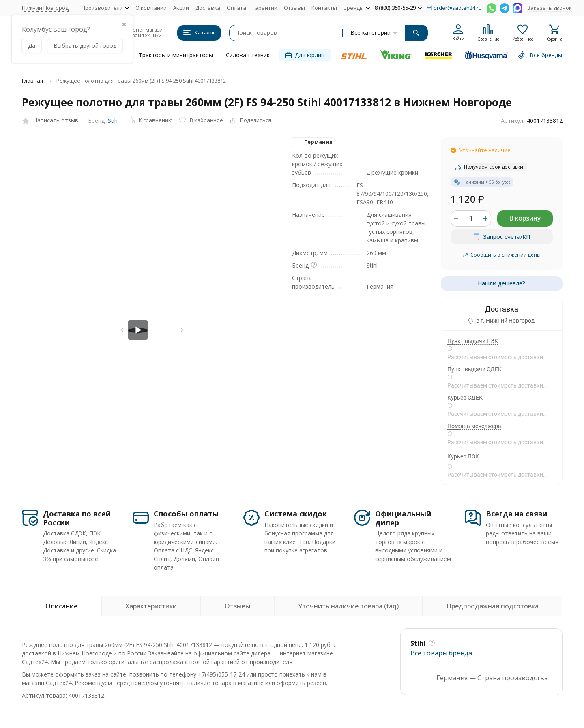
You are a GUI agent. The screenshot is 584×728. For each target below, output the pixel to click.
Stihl (113, 121)
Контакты (324, 8)
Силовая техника (249, 55)
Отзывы (294, 8)
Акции (181, 8)
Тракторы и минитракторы (176, 55)
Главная (32, 81)
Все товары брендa (441, 653)
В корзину (525, 218)
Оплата (236, 8)
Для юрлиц (305, 55)
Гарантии (265, 8)
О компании (151, 8)
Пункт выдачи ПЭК (473, 341)
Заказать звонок (550, 8)
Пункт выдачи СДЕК (474, 369)
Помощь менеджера (474, 426)
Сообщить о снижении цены (501, 255)
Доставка (208, 8)
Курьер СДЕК (465, 398)
